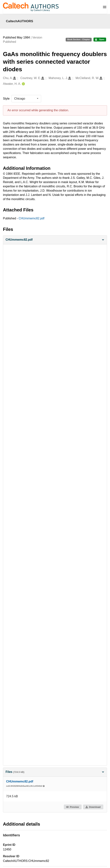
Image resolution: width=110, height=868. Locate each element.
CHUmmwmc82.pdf (32, 218)
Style (6, 99)
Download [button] (93, 807)
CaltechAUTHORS (20, 21)
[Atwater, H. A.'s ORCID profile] (23, 84)
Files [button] (55, 772)
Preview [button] (72, 807)
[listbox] (26, 99)
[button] (55, 240)
